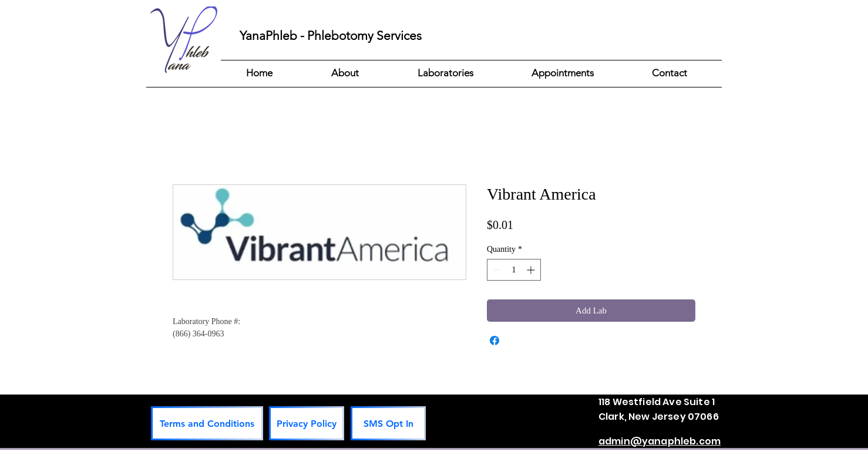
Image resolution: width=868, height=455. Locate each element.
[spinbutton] (514, 270)
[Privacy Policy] (307, 423)
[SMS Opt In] (388, 423)
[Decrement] (496, 270)
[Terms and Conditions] (207, 423)
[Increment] (532, 270)
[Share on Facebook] (494, 341)
